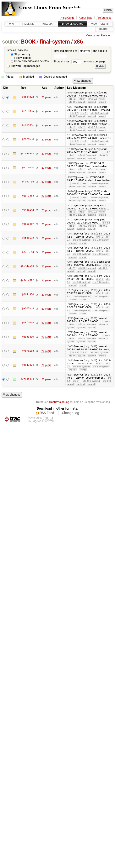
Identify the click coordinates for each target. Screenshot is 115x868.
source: (11, 42)
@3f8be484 (27, 379)
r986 (70, 248)
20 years (46, 97)
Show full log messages (24, 66)
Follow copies (21, 58)
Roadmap (48, 24)
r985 (92, 234)
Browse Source (73, 24)
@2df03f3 (28, 196)
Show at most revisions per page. (80, 62)
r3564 (70, 92)
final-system (55, 42)
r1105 (95, 219)
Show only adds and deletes (30, 61)
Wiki (11, 24)
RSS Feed (47, 413)
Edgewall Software (43, 421)
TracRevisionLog (59, 402)
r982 (92, 262)
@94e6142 (28, 210)
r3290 (70, 121)
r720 (92, 318)
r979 (92, 276)
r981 (70, 276)
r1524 (95, 121)
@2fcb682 (28, 238)
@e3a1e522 (27, 280)
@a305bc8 (28, 309)
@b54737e (28, 365)
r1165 (95, 205)
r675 (92, 332)
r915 (70, 290)
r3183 (70, 135)
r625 (92, 375)
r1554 (95, 107)
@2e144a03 (27, 266)
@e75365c (28, 125)
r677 (70, 332)
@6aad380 (28, 337)
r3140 (70, 149)
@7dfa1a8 (28, 351)
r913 (92, 290)
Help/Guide (67, 18)
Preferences (104, 18)
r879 (92, 304)
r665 (70, 346)
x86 (78, 42)
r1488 (95, 135)
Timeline (28, 24)
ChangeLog (71, 413)
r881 (70, 304)
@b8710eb (28, 323)
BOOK (28, 42)
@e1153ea (28, 111)
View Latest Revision (99, 36)
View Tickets (100, 24)
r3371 (70, 107)
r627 (70, 375)
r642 (70, 360)
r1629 (95, 92)
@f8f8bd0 (28, 139)
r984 (92, 248)
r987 (70, 234)
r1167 (70, 205)
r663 (92, 346)
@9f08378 (28, 97)
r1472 (95, 149)
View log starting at (73, 51)
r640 (92, 360)
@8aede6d (28, 252)
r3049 (70, 163)
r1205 (95, 191)
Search (104, 29)
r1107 (70, 219)
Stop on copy (21, 54)
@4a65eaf (28, 224)
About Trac (85, 18)
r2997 (70, 177)
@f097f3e (28, 182)
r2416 (70, 191)
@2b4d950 (28, 295)
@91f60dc (28, 168)
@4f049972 (27, 154)
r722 (70, 318)
